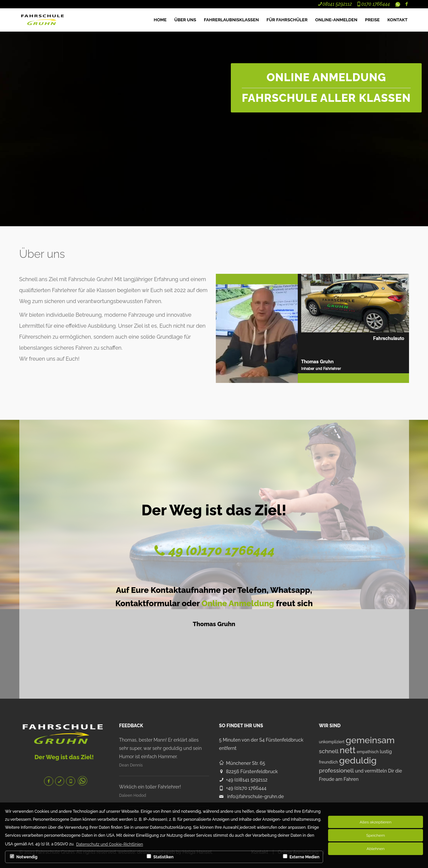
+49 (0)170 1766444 (246, 788)
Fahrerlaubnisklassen (231, 20)
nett (348, 750)
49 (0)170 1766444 (220, 550)
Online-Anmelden (336, 20)
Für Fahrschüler (287, 20)
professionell (337, 771)
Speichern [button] (375, 835)
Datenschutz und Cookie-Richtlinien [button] (109, 844)
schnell (329, 751)
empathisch (368, 752)
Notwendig (23, 857)
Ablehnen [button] (376, 849)
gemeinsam (370, 740)
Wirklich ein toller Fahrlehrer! (150, 787)
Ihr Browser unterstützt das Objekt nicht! (69, 34)
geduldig (358, 760)
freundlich (329, 762)
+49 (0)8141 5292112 (247, 780)
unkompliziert (332, 742)
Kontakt (398, 20)
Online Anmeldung (238, 603)
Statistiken (160, 857)
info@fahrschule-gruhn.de (255, 796)
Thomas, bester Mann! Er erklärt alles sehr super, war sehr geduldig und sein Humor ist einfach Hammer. (161, 748)
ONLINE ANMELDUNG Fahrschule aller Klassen (326, 88)
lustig (386, 752)
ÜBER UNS (185, 20)
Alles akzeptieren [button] (376, 822)
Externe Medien (301, 857)
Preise (372, 20)
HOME (160, 20)
